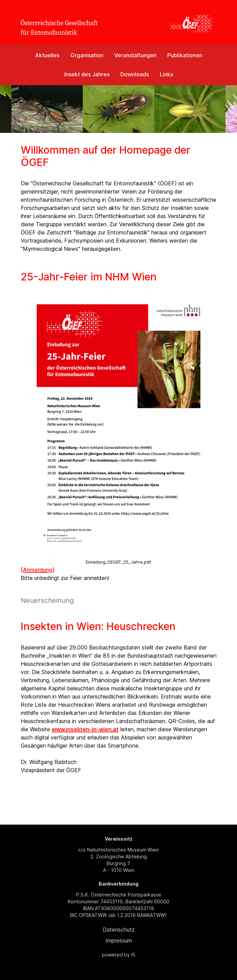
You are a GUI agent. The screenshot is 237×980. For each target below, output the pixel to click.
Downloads (135, 74)
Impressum (119, 940)
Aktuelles (47, 55)
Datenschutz (119, 930)
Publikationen (185, 55)
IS (133, 955)
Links (166, 74)
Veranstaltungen (135, 55)
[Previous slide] (11, 109)
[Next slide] (226, 109)
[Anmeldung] (38, 570)
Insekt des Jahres (87, 74)
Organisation (87, 55)
